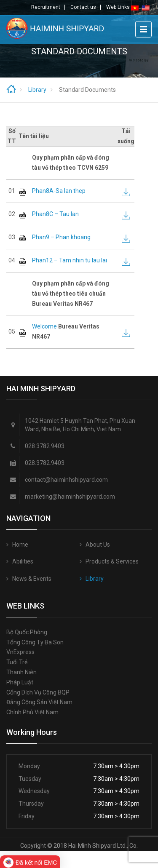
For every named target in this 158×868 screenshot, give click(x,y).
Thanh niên (21, 672)
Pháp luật (20, 682)
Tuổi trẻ (17, 662)
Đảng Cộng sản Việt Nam (39, 702)
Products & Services (112, 561)
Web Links (118, 7)
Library (95, 579)
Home (20, 545)
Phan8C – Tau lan (55, 214)
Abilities (23, 561)
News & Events (32, 579)
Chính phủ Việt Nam (32, 712)
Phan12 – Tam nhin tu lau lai (70, 260)
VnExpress (20, 652)
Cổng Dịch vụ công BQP (38, 692)
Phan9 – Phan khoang (61, 237)
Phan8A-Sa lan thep (59, 191)
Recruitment (46, 7)
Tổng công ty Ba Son (35, 642)
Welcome (44, 326)
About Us (98, 545)
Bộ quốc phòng (27, 632)
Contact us (83, 7)
